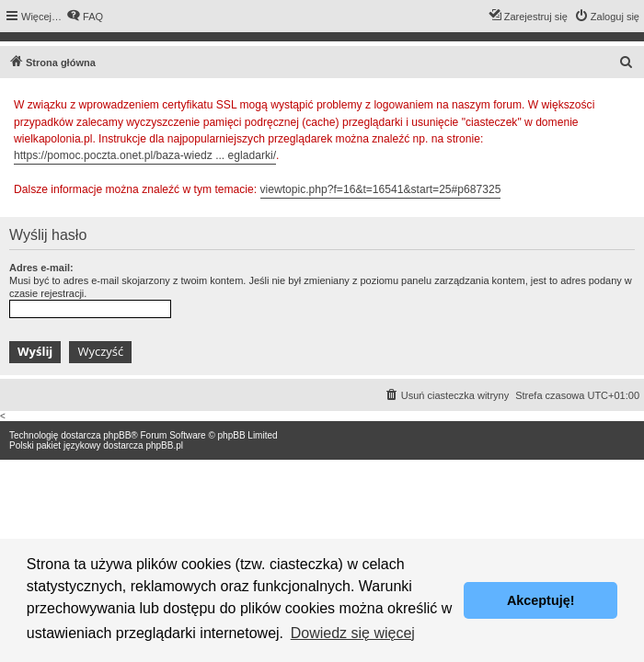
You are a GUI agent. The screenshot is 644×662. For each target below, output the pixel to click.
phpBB (117, 435)
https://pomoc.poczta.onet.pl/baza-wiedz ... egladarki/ (145, 155)
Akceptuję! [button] (541, 600)
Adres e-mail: (41, 268)
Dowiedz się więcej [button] (353, 633)
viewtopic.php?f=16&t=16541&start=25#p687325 (381, 189)
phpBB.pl (164, 445)
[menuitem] (85, 17)
